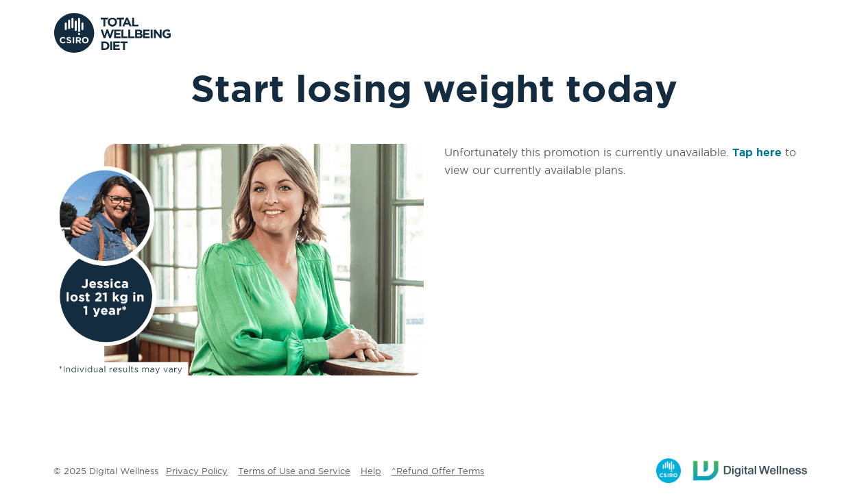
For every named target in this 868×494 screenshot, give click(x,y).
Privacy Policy (197, 471)
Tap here (757, 152)
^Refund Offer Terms (438, 471)
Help (371, 471)
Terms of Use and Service (294, 471)
